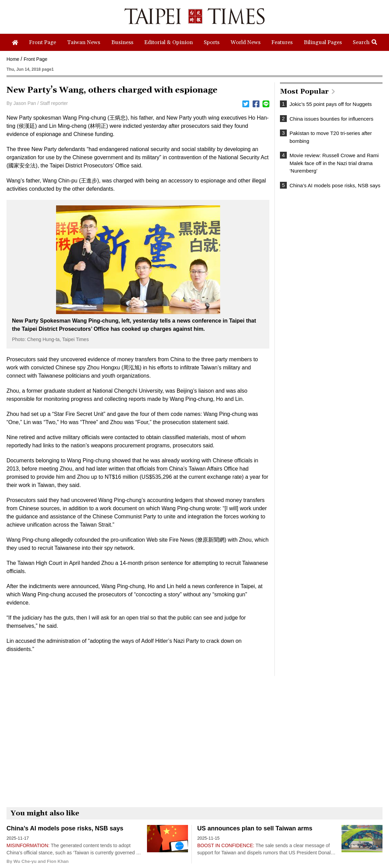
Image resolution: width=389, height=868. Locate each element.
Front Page (35, 59)
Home (13, 59)
